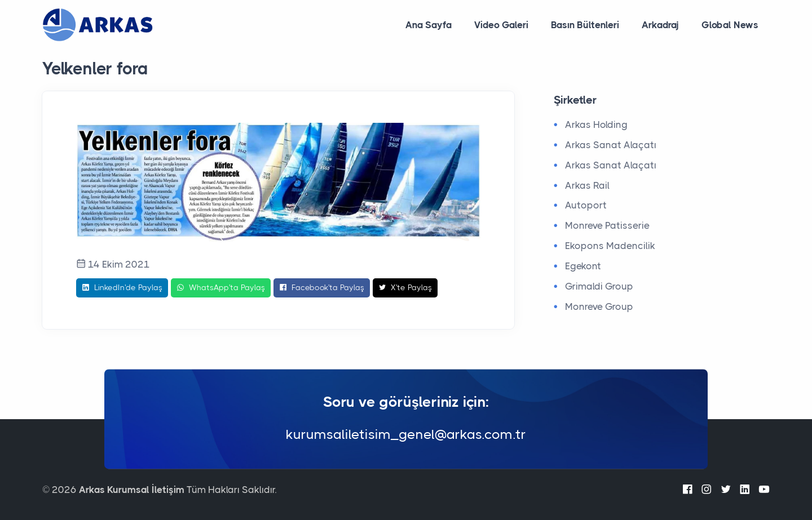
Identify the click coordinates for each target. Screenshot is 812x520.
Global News (730, 25)
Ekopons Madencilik (610, 246)
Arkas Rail (587, 185)
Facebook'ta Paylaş (322, 288)
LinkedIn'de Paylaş (122, 288)
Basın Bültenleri (585, 25)
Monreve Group (599, 306)
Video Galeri (501, 25)
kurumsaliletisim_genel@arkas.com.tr (406, 435)
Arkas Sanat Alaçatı (611, 145)
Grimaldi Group (599, 286)
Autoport (586, 205)
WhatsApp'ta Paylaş (221, 288)
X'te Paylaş (405, 288)
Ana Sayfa (429, 25)
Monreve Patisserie (607, 225)
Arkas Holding (596, 125)
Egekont (583, 266)
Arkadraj (660, 25)
